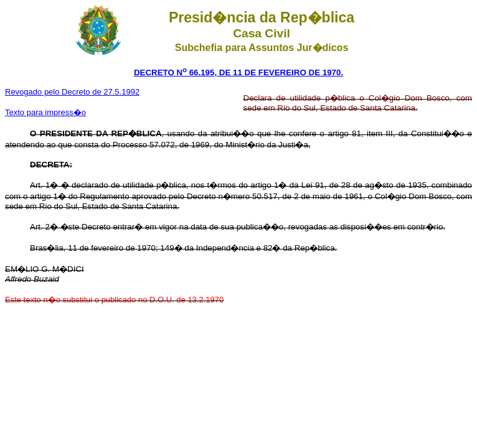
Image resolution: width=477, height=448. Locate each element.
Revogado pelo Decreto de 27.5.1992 (72, 92)
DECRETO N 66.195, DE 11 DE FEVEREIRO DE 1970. (238, 72)
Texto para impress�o (45, 112)
